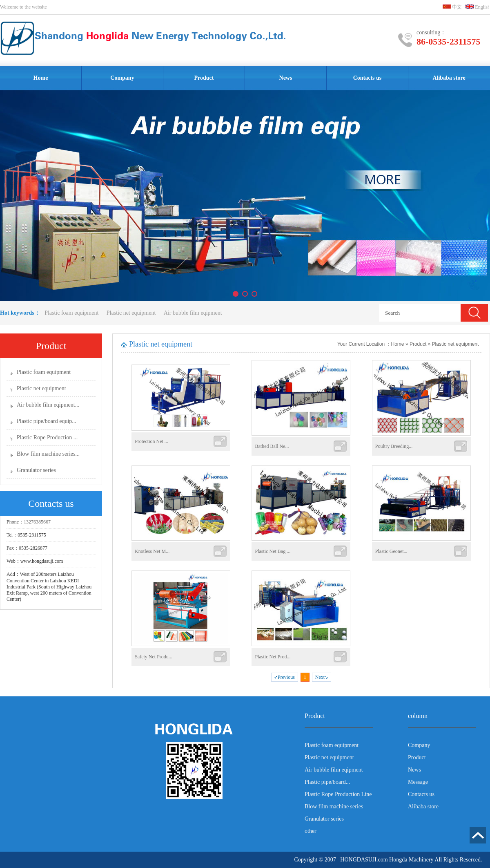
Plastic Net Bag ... (273, 551)
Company (122, 78)
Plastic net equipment (132, 313)
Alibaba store (449, 78)
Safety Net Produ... (154, 657)
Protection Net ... (151, 441)
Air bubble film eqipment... (48, 405)
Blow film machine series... (48, 454)
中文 (452, 7)
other (311, 831)
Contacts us (367, 78)
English (478, 7)
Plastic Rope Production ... (47, 437)
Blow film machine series (334, 806)
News (286, 78)
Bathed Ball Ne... (272, 446)
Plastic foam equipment (72, 313)
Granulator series (36, 470)
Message (418, 782)
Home (41, 78)
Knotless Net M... (152, 551)
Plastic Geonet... (391, 551)
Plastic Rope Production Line (338, 794)
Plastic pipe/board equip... (47, 421)
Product (204, 78)
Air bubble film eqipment (193, 313)
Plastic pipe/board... (327, 782)
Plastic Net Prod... (273, 657)
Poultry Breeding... (394, 446)
